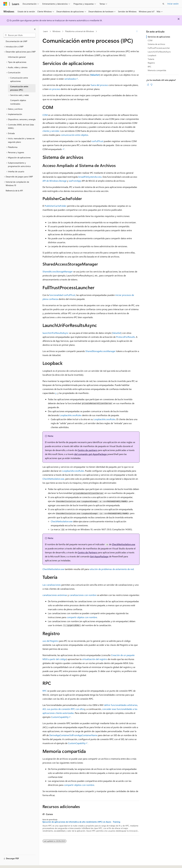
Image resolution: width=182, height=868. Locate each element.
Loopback (152, 55)
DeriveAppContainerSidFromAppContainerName (73, 735)
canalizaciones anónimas (55, 595)
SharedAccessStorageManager (58, 271)
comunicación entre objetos (74, 135)
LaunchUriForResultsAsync (159, 52)
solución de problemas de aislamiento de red (112, 569)
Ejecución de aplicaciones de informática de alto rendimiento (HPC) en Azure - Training (81, 822)
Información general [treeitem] (17, 57)
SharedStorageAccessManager (101, 351)
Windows (56, 31)
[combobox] (19, 35)
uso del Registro (50, 641)
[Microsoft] (5, 4)
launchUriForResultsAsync (56, 333)
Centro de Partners (87, 552)
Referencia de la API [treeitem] (14, 191)
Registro (151, 63)
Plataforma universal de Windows (80, 31)
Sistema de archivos (156, 44)
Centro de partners (87, 450)
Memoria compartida (157, 70)
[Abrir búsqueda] (163, 4)
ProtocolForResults (126, 337)
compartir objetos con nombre (82, 617)
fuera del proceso (99, 85)
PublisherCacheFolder (56, 206)
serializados (70, 79)
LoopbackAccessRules (71, 415)
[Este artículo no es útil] (151, 85)
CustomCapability (60, 717)
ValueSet (117, 333)
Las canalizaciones (52, 585)
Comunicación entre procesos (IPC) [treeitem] (19, 88)
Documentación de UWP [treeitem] (16, 41)
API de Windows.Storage (55, 181)
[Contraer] (35, 29)
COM (45, 115)
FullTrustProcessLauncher (159, 48)
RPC (45, 691)
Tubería (151, 59)
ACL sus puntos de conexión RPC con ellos (63, 709)
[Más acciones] (137, 31)
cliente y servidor (51, 131)
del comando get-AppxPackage (91, 454)
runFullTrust (97, 141)
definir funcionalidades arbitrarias (121, 705)
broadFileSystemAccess (90, 177)
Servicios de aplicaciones (159, 37)
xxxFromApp (75, 181)
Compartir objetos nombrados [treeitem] (18, 102)
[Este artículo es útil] (148, 85)
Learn (45, 31)
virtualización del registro (95, 659)
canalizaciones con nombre (83, 595)
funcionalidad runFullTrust (62, 295)
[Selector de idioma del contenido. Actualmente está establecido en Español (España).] (14, 863)
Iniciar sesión (173, 4)
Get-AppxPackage (99, 556)
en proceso (55, 89)
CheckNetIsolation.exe (53, 479)
